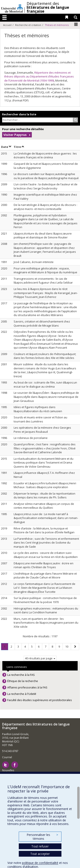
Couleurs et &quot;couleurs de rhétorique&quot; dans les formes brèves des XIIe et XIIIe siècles (45, 356)
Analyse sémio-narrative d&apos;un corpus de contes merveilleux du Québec (44, 506)
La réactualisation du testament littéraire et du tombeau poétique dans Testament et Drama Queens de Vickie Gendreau (44, 463)
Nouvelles (8, 770)
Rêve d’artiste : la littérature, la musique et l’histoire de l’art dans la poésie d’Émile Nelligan (44, 530)
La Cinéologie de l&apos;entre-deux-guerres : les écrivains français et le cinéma (45, 155)
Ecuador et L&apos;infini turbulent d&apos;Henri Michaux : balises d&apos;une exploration (45, 485)
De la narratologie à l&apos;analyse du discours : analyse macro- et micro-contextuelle (45, 207)
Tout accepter (40, 854)
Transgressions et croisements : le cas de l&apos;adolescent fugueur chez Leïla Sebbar (43, 281)
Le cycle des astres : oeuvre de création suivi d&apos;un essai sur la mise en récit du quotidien (46, 555)
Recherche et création (28, 25)
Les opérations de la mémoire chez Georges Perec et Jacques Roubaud (42, 430)
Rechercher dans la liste (19, 114)
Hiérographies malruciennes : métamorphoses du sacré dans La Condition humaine (46, 610)
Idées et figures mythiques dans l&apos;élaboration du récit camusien (38, 409)
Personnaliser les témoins (42, 837)
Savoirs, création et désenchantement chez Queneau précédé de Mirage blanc (42, 323)
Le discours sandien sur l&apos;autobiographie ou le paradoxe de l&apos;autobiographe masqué (46, 176)
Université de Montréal (12, 7)
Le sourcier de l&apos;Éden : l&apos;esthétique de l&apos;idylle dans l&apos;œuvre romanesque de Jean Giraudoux (46, 397)
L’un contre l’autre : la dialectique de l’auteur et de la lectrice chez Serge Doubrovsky (46, 186)
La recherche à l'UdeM (22, 694)
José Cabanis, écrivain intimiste (34, 262)
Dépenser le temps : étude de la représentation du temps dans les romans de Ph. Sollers (44, 496)
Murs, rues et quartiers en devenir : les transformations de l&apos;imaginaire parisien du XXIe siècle (46, 623)
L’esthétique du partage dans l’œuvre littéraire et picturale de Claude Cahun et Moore (45, 576)
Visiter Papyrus (15, 135)
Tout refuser (40, 846)
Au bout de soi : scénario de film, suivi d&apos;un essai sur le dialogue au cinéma (45, 384)
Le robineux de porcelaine (31, 438)
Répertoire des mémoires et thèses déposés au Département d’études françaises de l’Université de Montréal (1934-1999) (39, 77)
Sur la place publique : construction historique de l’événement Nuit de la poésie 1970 (45, 600)
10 (68, 646)
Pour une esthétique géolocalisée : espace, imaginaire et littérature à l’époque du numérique (45, 270)
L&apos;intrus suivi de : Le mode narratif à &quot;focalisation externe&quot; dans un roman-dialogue (46, 518)
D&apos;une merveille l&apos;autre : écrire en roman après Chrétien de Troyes (44, 565)
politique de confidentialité (40, 863)
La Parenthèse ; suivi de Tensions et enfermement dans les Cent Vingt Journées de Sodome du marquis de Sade (46, 543)
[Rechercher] (75, 120)
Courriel (7, 757)
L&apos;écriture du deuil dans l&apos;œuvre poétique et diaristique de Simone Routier (43, 236)
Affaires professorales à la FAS (27, 687)
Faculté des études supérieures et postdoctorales (40, 700)
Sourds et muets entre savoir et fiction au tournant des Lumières (40, 419)
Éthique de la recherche (23, 681)
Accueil (7, 25)
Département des (48, 7)
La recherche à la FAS (21, 675)
